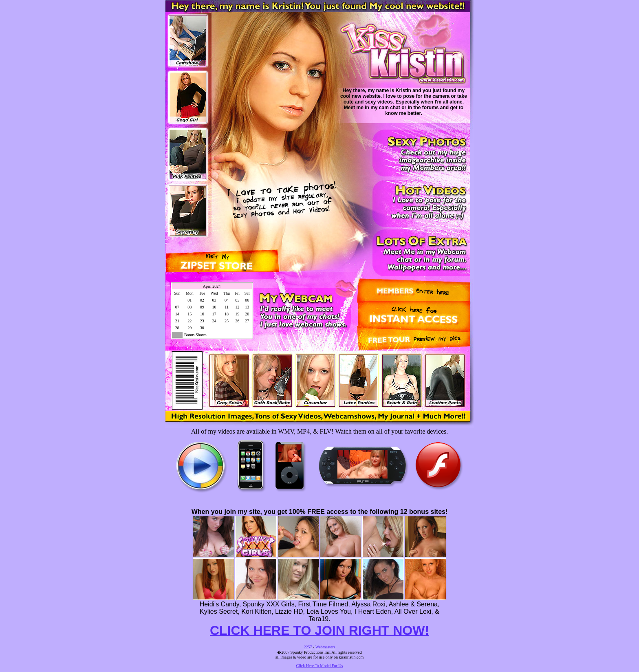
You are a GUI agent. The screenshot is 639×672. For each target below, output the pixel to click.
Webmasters (325, 647)
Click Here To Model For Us (320, 666)
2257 (308, 647)
